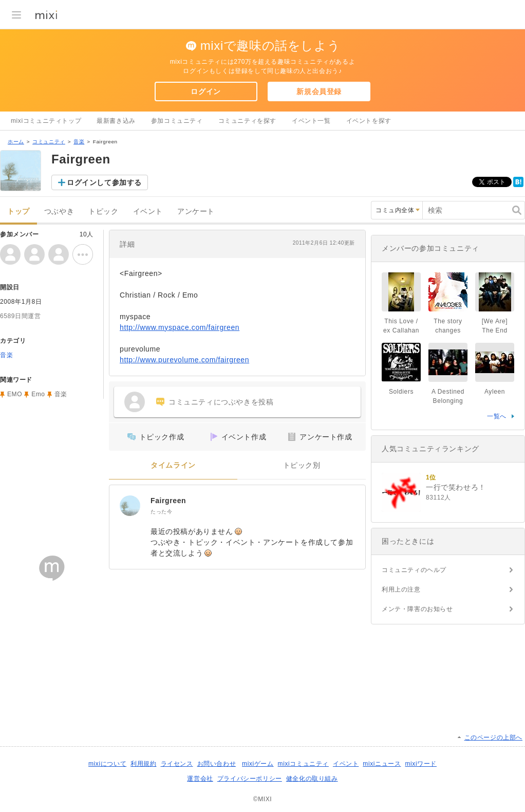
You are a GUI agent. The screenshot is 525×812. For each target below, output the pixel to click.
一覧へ (497, 416)
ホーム (16, 142)
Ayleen (495, 392)
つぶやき (59, 211)
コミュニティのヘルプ (414, 570)
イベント (148, 211)
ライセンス (177, 764)
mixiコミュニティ (303, 764)
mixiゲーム (258, 764)
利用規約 (143, 764)
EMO (15, 394)
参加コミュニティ (177, 121)
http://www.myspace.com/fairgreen (180, 327)
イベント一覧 (311, 121)
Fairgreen (168, 501)
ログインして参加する (104, 182)
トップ (18, 211)
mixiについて (107, 764)
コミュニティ (49, 142)
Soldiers (401, 392)
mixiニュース (382, 764)
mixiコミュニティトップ (46, 121)
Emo (38, 394)
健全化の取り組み (312, 779)
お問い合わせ (217, 764)
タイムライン (173, 465)
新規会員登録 (319, 91)
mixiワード (421, 764)
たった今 (161, 512)
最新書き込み (116, 121)
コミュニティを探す (247, 121)
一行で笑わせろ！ (456, 487)
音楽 (79, 142)
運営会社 (200, 779)
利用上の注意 (401, 589)
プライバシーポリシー (250, 779)
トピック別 (302, 465)
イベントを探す (369, 121)
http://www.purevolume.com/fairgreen (184, 360)
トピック (103, 211)
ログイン (205, 91)
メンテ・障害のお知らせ (417, 609)
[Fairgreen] (130, 506)
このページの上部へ (493, 737)
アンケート (196, 211)
